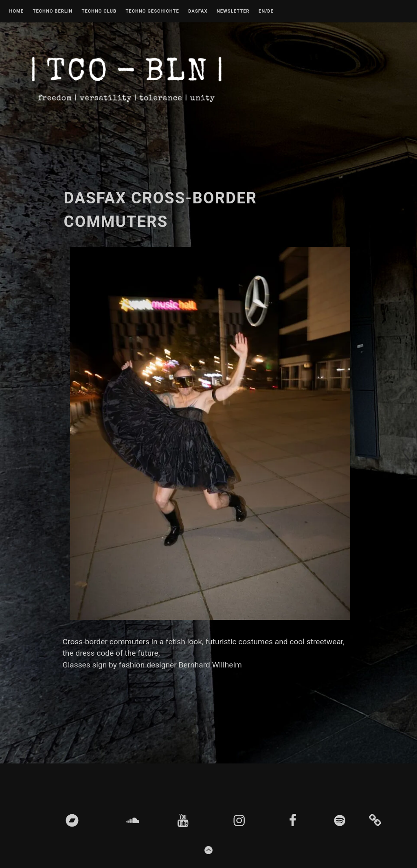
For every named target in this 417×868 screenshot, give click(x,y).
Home (16, 11)
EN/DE (266, 11)
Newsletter (233, 11)
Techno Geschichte (152, 11)
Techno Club (99, 11)
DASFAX (198, 11)
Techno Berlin (53, 11)
